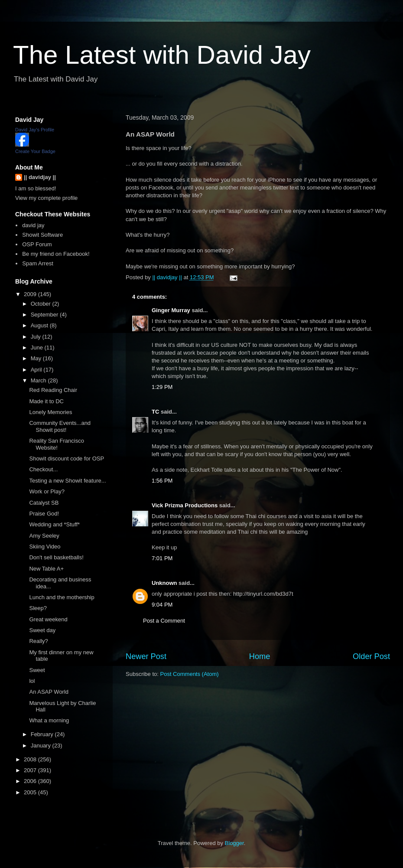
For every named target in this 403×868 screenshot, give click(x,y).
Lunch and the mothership (62, 597)
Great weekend (48, 619)
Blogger (234, 843)
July (37, 337)
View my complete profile (46, 198)
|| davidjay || (40, 177)
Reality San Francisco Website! (56, 444)
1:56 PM (162, 481)
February (43, 734)
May (37, 358)
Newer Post (146, 656)
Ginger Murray (171, 310)
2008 (31, 759)
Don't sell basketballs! (56, 557)
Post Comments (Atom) (190, 674)
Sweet (37, 670)
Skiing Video (45, 547)
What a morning (49, 720)
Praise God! (44, 514)
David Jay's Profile (35, 130)
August (40, 325)
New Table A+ (46, 569)
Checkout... (43, 469)
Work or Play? (47, 491)
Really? (38, 641)
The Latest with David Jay (162, 55)
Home (260, 656)
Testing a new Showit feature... (67, 481)
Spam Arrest (38, 263)
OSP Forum (37, 244)
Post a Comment (164, 621)
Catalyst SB (44, 503)
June (38, 348)
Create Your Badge (35, 151)
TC (155, 412)
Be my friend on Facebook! (56, 254)
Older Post (371, 656)
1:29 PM (162, 387)
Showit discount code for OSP (67, 458)
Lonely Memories (50, 412)
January (42, 746)
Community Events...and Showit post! (60, 426)
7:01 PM (162, 558)
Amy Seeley (44, 536)
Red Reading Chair (53, 390)
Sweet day (42, 630)
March (39, 380)
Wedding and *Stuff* (54, 524)
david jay (33, 225)
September (45, 315)
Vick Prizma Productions (185, 505)
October (42, 304)
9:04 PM (162, 605)
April (37, 370)
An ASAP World (49, 692)
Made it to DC (46, 401)
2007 (31, 770)
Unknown (164, 583)
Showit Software (42, 235)
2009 (31, 294)
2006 (31, 781)
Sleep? (38, 608)
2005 (31, 792)
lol (32, 681)
